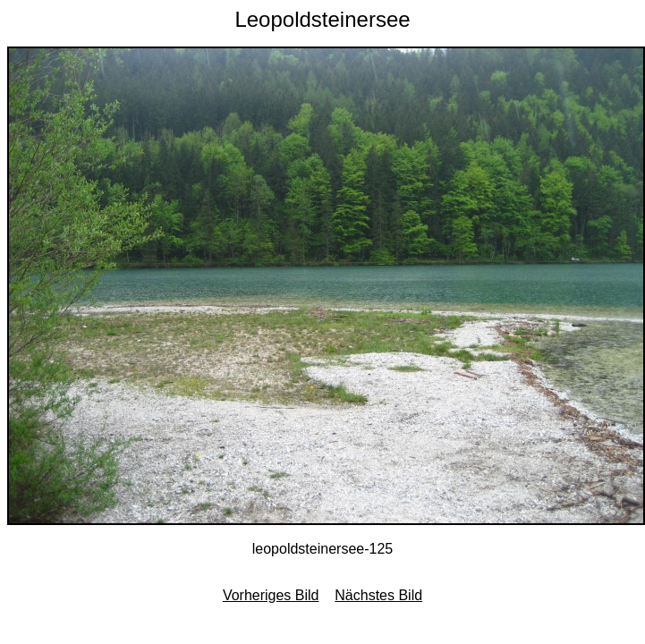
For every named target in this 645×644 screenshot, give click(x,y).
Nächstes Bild (378, 595)
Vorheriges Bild (271, 595)
